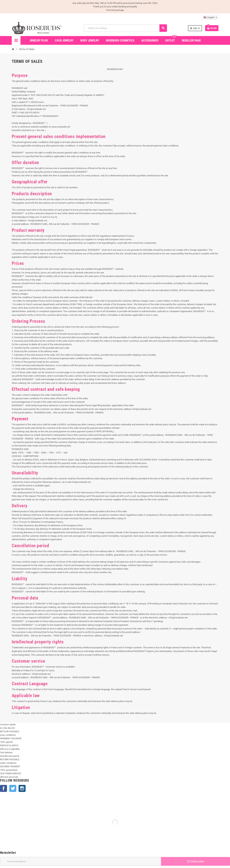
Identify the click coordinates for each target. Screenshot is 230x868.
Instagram (22, 788)
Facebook (4, 788)
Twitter (13, 788)
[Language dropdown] (210, 17)
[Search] (125, 28)
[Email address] (80, 861)
